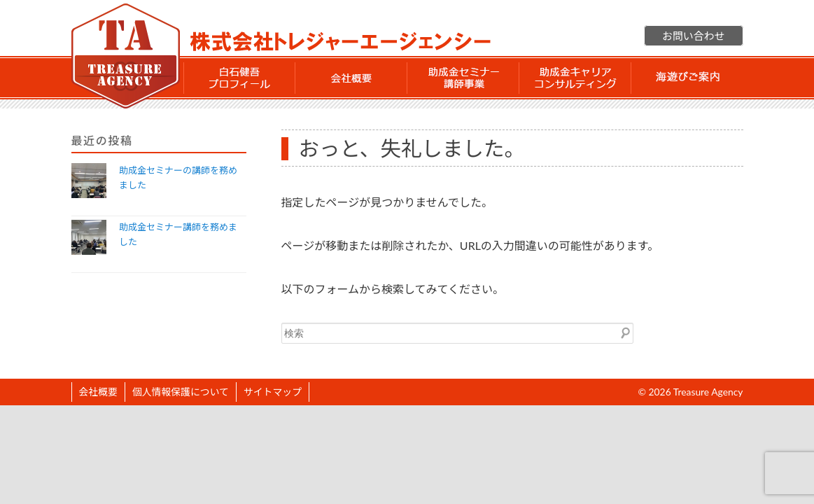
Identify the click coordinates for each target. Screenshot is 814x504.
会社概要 (351, 78)
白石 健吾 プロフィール (239, 78)
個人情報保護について (181, 392)
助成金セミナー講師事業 (463, 78)
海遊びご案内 (687, 78)
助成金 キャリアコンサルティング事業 (575, 78)
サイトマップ (273, 392)
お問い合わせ (693, 36)
